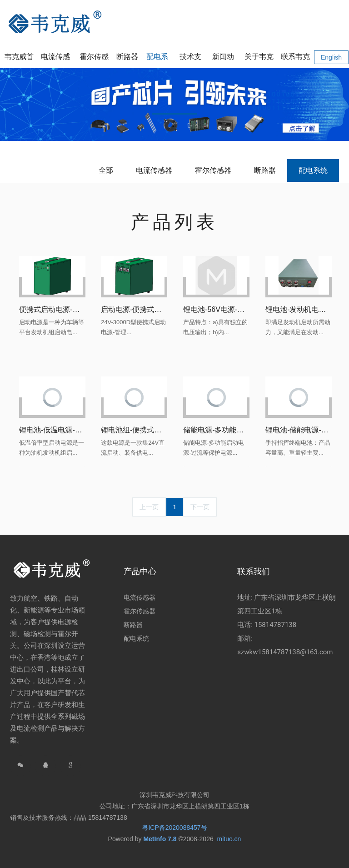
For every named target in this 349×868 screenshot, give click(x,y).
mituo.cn (229, 839)
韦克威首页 (19, 60)
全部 (106, 170)
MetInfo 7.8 (160, 839)
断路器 (265, 170)
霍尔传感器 (213, 170)
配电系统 (313, 170)
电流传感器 (154, 170)
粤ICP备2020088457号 (174, 828)
